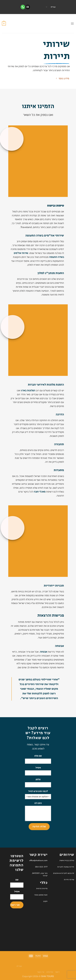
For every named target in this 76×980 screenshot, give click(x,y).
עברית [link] (51, 7)
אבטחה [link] (43, 652)
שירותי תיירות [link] (69, 880)
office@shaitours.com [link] (38, 861)
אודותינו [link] (50, 972)
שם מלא (38, 756)
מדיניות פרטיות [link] (42, 889)
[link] (28, 7)
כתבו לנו (38, 803)
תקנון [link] (45, 901)
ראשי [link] (57, 972)
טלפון (38, 779)
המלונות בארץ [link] (28, 390)
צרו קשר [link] (41, 972)
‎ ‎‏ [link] (38, 7)
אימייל (38, 768)
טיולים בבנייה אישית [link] (67, 861)
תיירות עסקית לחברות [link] (66, 867)
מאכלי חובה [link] (40, 492)
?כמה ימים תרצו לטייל (38, 791)
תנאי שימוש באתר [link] (41, 895)
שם (17, 880)
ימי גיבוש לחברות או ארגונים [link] (64, 873)
